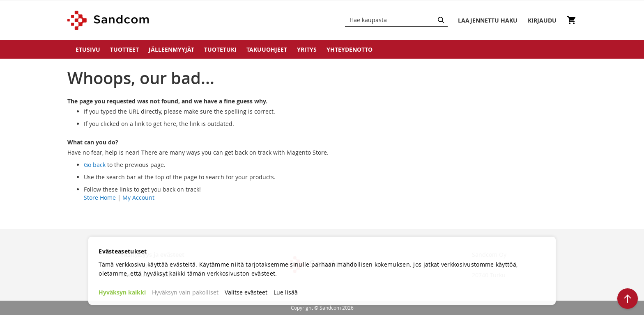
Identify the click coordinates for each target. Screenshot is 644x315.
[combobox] (396, 20)
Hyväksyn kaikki (122, 292)
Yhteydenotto (350, 49)
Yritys (307, 49)
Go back (95, 165)
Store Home (100, 197)
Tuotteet (124, 49)
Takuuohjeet (267, 49)
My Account (138, 197)
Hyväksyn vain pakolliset (185, 292)
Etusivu (88, 49)
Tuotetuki (220, 49)
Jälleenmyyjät (171, 49)
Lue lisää (286, 292)
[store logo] (109, 20)
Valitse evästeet (246, 292)
